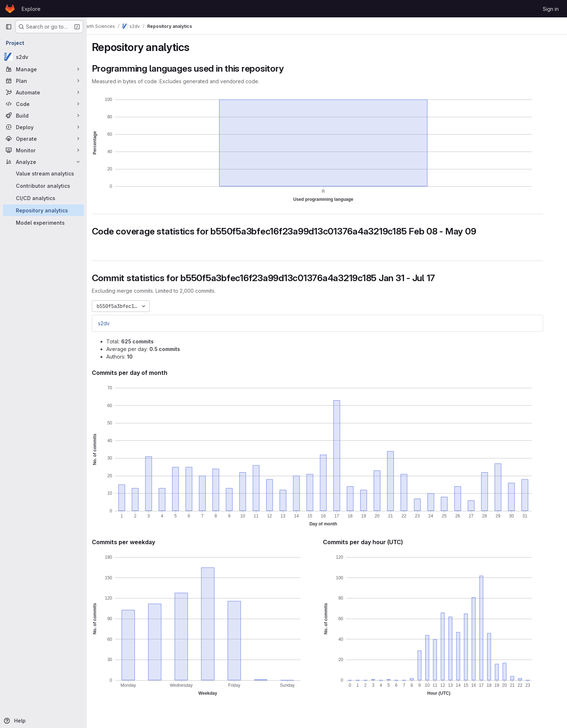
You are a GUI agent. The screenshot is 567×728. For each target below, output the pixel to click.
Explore (31, 9)
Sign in (551, 9)
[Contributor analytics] (43, 186)
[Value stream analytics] (43, 173)
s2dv (113, 323)
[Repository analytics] (43, 210)
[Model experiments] (43, 223)
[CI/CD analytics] (43, 198)
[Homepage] (10, 9)
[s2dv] (43, 57)
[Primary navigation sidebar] (9, 27)
